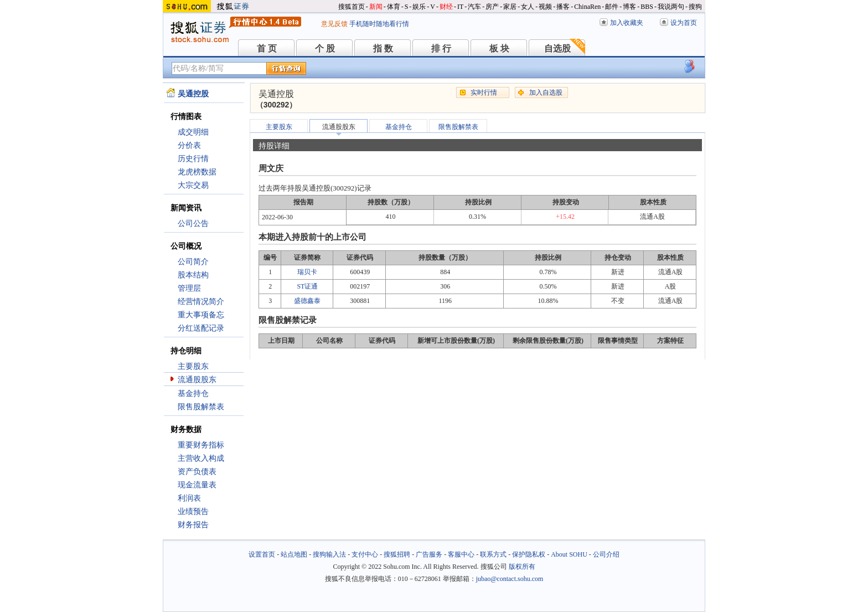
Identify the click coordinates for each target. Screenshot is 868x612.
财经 (446, 7)
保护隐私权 (529, 554)
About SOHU (569, 554)
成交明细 (193, 132)
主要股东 (193, 366)
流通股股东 (197, 380)
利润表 (189, 498)
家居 (510, 7)
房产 (492, 7)
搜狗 (695, 7)
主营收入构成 (201, 458)
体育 (394, 7)
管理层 (189, 288)
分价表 (189, 145)
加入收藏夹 (627, 23)
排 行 (441, 48)
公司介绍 (606, 554)
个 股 (325, 48)
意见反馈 (334, 24)
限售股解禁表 (201, 407)
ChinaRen (587, 7)
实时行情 (484, 92)
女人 (528, 7)
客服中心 (461, 554)
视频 (545, 7)
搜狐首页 (352, 7)
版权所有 (522, 567)
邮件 (612, 7)
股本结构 (193, 275)
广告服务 (429, 554)
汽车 (474, 7)
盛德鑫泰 (307, 301)
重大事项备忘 (201, 315)
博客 (629, 7)
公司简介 (193, 262)
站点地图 (294, 554)
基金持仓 (193, 394)
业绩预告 (193, 511)
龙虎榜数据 (197, 172)
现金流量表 (197, 485)
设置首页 (262, 554)
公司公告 (193, 223)
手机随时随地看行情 (379, 24)
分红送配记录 (201, 328)
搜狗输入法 (329, 554)
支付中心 (365, 554)
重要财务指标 (201, 445)
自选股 (557, 48)
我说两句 (671, 7)
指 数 (383, 48)
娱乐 (419, 7)
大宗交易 (193, 185)
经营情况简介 (201, 302)
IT (460, 7)
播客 (563, 7)
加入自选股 (546, 92)
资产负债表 (197, 472)
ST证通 (307, 286)
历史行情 (193, 159)
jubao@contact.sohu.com (510, 579)
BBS (647, 7)
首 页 (267, 48)
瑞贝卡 (307, 272)
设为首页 (684, 23)
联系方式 (493, 554)
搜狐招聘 (397, 554)
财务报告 (193, 525)
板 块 (499, 48)
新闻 (376, 7)
